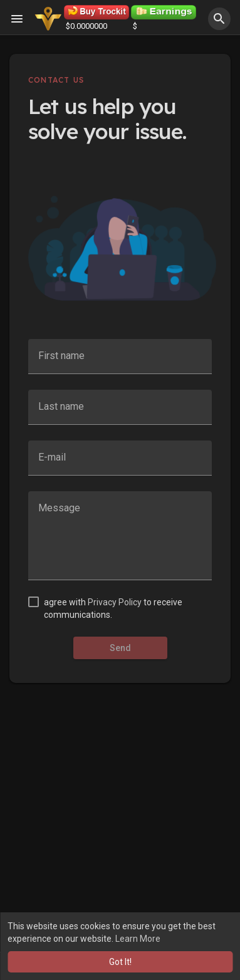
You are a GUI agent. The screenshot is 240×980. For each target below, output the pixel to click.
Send (120, 648)
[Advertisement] (120, 827)
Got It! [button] (120, 962)
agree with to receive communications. (113, 608)
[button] (219, 19)
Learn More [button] (138, 939)
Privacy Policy (115, 602)
